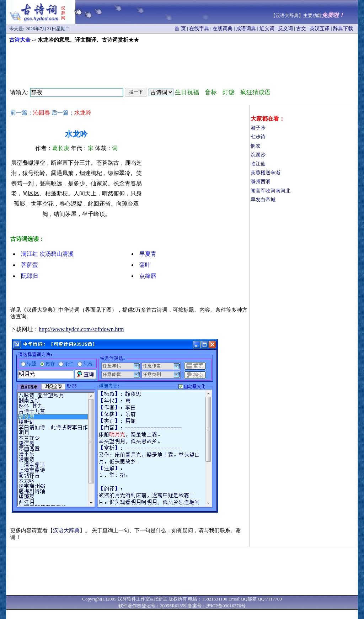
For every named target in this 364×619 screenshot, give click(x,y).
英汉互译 (320, 29)
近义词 (267, 29)
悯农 (256, 146)
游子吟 (258, 128)
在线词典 (223, 29)
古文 (301, 29)
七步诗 (258, 137)
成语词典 (246, 29)
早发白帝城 (263, 200)
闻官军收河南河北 (271, 191)
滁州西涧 (261, 182)
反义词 (285, 29)
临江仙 (258, 164)
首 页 (180, 29)
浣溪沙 (258, 155)
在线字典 (199, 29)
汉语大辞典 (66, 530)
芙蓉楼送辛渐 (266, 173)
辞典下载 (343, 29)
